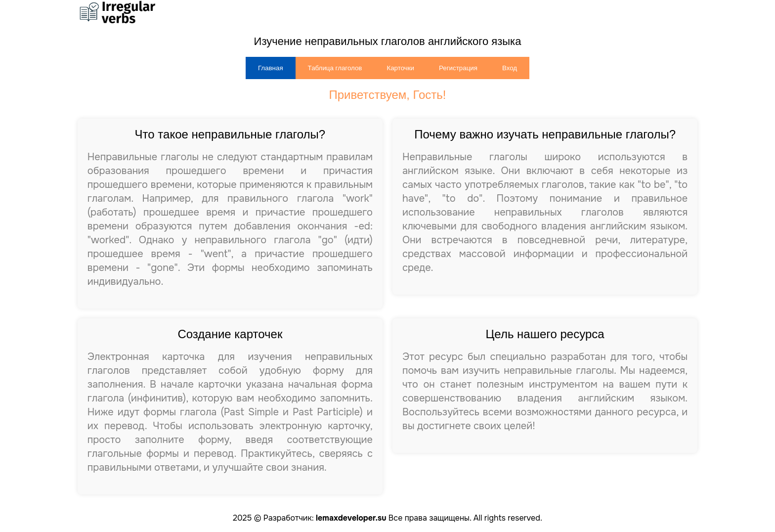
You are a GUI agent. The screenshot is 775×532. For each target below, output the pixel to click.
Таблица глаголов (335, 68)
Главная (271, 68)
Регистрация (458, 68)
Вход (510, 68)
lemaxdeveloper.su (351, 518)
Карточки (400, 68)
